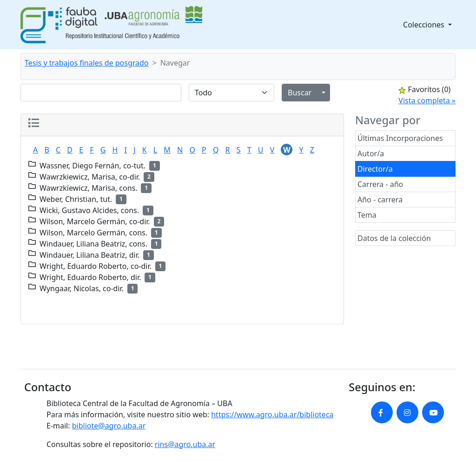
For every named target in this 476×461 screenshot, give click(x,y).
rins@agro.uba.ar (185, 444)
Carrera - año (380, 184)
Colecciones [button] (425, 25)
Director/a (375, 169)
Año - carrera (380, 200)
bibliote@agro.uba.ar (109, 426)
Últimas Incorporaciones (400, 138)
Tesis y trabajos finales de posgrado (87, 63)
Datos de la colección (394, 238)
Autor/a (371, 154)
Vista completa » (427, 100)
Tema (367, 215)
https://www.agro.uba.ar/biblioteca (272, 414)
